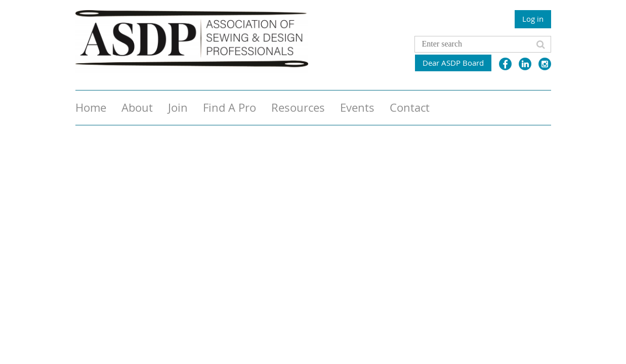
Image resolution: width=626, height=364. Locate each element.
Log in (533, 19)
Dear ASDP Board (453, 63)
